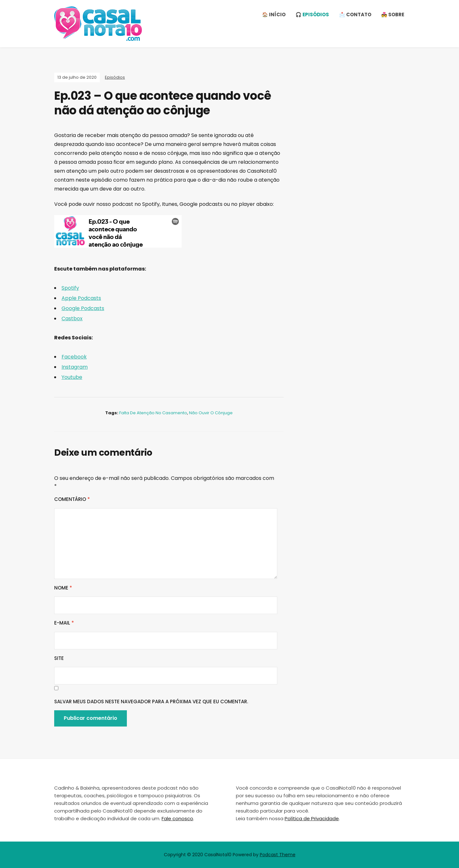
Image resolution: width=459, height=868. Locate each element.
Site (59, 658)
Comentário (72, 499)
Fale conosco (177, 818)
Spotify (70, 288)
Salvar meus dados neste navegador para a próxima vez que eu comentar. (151, 702)
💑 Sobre (393, 14)
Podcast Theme (278, 855)
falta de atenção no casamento (153, 413)
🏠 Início (274, 14)
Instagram (75, 367)
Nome (63, 588)
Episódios (115, 77)
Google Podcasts (83, 308)
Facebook (74, 357)
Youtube (72, 377)
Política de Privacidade (312, 818)
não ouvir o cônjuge (211, 413)
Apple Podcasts (81, 298)
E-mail (64, 623)
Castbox (72, 318)
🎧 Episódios (312, 14)
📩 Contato (355, 14)
